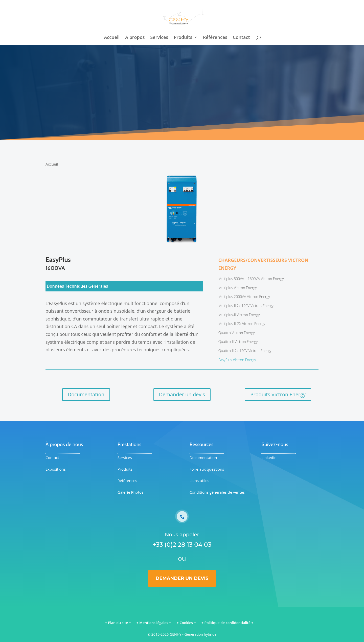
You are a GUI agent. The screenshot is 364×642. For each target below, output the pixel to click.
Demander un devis (182, 394)
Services (159, 38)
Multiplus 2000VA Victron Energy (244, 297)
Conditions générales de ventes (217, 492)
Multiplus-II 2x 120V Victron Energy (246, 306)
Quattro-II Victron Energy (238, 342)
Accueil (112, 38)
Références (215, 38)
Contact (241, 38)
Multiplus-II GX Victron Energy (242, 324)
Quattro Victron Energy (237, 333)
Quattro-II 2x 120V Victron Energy (245, 351)
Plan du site (118, 623)
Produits (183, 38)
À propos (135, 38)
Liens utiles (199, 480)
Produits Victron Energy (278, 394)
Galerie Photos (130, 492)
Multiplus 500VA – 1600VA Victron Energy (251, 279)
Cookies (186, 623)
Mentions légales (154, 623)
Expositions (56, 469)
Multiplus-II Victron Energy (239, 315)
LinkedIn (269, 457)
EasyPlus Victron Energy (237, 360)
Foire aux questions (207, 469)
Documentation (86, 394)
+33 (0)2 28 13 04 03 (182, 545)
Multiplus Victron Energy (238, 288)
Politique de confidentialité (227, 623)
